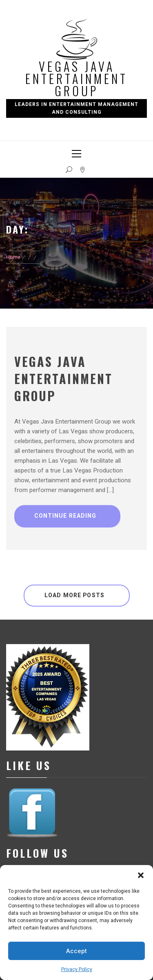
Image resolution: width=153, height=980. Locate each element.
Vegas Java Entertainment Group (76, 78)
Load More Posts (74, 595)
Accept (76, 951)
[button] (141, 875)
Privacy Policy (77, 969)
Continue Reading (65, 516)
